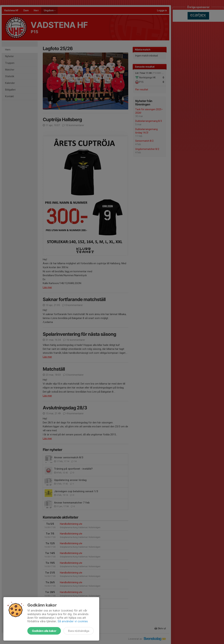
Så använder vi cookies (73, 621)
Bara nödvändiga (79, 631)
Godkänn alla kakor (44, 631)
